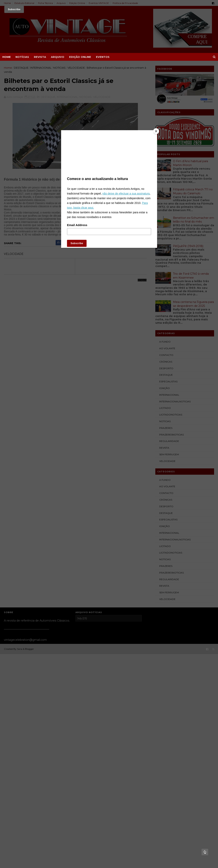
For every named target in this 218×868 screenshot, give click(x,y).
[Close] (156, 131)
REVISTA (40, 57)
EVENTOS (103, 57)
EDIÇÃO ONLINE (80, 57)
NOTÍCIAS (22, 57)
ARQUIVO (58, 57)
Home (7, 57)
